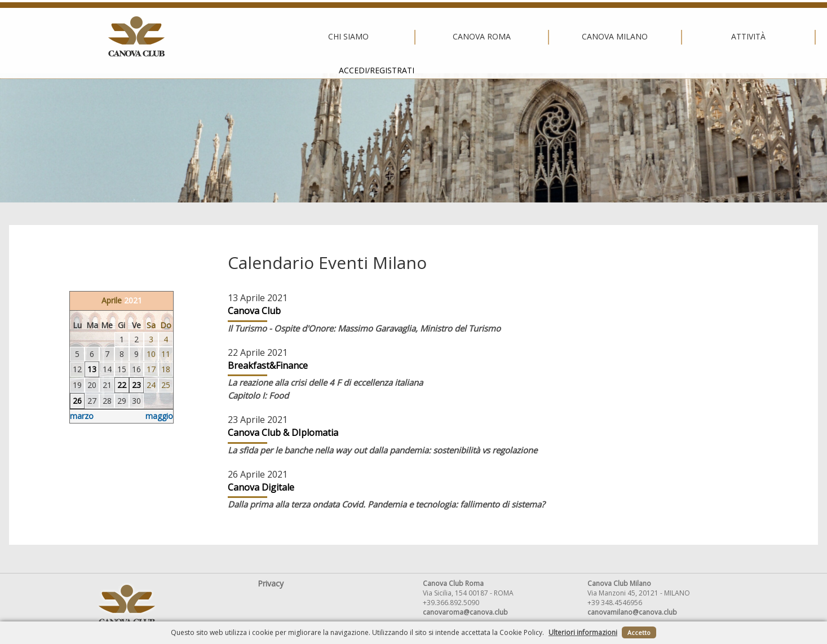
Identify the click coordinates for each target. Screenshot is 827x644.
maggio (159, 416)
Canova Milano (411, 37)
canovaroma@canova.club (465, 612)
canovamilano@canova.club (632, 612)
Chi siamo (144, 37)
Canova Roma (277, 37)
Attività (544, 37)
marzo (82, 416)
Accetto (639, 632)
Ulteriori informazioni (583, 632)
